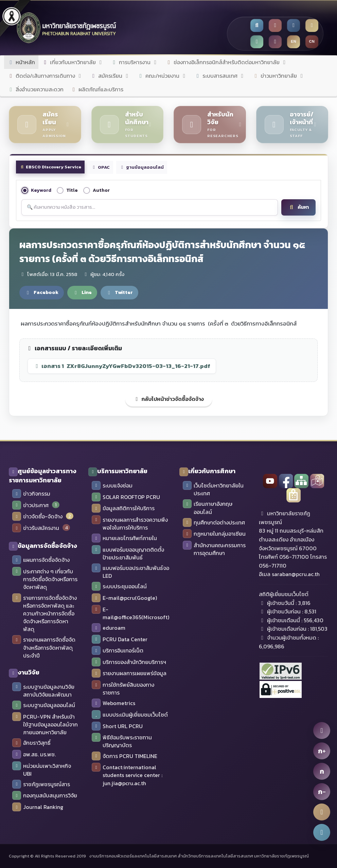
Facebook (42, 292)
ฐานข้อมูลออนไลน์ (142, 167)
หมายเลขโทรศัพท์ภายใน (124, 538)
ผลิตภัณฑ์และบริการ (97, 89)
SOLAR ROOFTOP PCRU (126, 497)
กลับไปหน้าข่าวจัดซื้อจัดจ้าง (169, 399)
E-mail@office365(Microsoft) (130, 613)
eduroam (109, 628)
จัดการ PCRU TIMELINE (125, 756)
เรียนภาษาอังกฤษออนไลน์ (208, 508)
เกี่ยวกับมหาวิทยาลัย (73, 62)
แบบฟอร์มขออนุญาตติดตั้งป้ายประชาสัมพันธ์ (128, 554)
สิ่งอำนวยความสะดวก (36, 89)
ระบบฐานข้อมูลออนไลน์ (44, 705)
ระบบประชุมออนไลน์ (119, 587)
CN (312, 41)
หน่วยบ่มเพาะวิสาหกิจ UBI (42, 770)
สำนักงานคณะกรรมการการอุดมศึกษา (214, 549)
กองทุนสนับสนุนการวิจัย (45, 796)
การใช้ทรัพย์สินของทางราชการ (123, 689)
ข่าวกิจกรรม (31, 494)
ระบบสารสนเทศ (220, 76)
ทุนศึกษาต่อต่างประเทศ (214, 523)
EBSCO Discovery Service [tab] (50, 167)
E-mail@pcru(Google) (124, 598)
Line (82, 292)
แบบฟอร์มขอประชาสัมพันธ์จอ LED (130, 572)
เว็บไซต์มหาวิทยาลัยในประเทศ (213, 490)
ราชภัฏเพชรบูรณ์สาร (41, 784)
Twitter (119, 292)
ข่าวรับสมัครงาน (36, 528)
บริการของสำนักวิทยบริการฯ (129, 662)
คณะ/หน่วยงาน (162, 76)
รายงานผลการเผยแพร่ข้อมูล (129, 673)
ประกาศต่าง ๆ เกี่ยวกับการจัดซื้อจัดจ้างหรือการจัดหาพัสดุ (45, 579)
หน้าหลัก (21, 62)
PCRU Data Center (120, 640)
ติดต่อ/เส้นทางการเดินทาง (45, 76)
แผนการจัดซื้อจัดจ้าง (41, 560)
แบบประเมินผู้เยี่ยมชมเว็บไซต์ (130, 715)
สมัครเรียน (110, 76)
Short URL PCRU (117, 726)
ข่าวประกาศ (30, 505)
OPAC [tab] (100, 167)
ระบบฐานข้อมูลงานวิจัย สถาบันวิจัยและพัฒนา (43, 691)
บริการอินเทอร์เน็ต (118, 651)
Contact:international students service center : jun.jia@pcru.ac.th (127, 775)
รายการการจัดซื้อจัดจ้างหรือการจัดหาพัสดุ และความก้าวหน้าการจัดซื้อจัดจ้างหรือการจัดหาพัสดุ (45, 614)
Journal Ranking (38, 807)
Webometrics (113, 703)
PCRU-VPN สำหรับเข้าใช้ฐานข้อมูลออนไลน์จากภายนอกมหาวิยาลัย (45, 725)
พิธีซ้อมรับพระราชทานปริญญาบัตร (122, 741)
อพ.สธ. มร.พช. (34, 755)
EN (294, 41)
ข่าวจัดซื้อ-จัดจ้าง (37, 517)
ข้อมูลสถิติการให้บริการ (123, 509)
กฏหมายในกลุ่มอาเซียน (214, 534)
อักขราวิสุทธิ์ (31, 743)
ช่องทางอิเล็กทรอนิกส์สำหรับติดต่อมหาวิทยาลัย (227, 62)
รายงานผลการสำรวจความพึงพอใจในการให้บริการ (130, 524)
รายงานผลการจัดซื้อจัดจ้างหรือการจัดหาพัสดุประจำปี (44, 648)
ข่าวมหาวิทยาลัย (279, 76)
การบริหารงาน (135, 62)
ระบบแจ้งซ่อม (112, 486)
